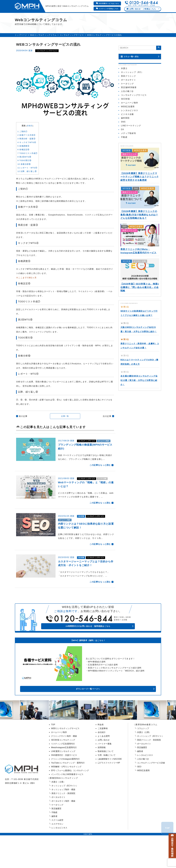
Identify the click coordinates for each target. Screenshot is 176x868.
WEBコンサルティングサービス (65, 755)
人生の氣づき (127, 104)
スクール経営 (57, 846)
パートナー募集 (105, 770)
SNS (123, 135)
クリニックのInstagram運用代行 (65, 785)
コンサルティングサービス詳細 (151, 789)
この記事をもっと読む (100, 482)
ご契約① (22, 144)
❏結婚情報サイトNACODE (110, 785)
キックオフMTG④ (27, 155)
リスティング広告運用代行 (63, 770)
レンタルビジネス (130, 123)
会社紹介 (122, 17)
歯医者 (54, 843)
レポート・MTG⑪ (27, 181)
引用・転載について (107, 781)
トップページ (21, 48)
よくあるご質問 (139, 17)
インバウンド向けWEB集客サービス (67, 801)
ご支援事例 (107, 17)
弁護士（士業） (58, 808)
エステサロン (57, 850)
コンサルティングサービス (72, 48)
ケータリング (127, 97)
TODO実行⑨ (24, 173)
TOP (53, 751)
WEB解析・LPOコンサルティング (66, 793)
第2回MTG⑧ (24, 170)
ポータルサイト (128, 93)
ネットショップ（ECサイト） (65, 812)
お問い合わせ (104, 766)
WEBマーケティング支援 (73, 17)
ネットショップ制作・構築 (63, 816)
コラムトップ (143, 755)
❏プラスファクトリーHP (109, 789)
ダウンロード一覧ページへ (114, 715)
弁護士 (124, 81)
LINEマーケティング (131, 138)
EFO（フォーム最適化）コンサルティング (70, 797)
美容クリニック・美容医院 (63, 820)
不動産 (124, 150)
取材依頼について (106, 778)
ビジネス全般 (65, 499)
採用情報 (102, 774)
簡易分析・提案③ (26, 152)
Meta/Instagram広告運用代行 (64, 774)
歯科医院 (125, 131)
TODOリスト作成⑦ (27, 166)
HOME (21, 17)
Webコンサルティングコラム (43, 48)
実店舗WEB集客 (129, 100)
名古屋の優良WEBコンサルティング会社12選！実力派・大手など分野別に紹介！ (140, 402)
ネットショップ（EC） (132, 85)
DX (123, 142)
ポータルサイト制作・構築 (63, 827)
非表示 (30, 139)
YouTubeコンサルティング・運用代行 (68, 789)
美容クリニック (128, 89)
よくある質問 (104, 762)
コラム (155, 17)
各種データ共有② (26, 148)
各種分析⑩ (24, 177)
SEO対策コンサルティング (63, 766)
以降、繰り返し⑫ (27, 184)
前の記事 (23, 429)
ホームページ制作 (67, 458)
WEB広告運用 (128, 119)
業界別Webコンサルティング (43, 17)
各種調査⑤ (23, 159)
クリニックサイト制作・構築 (64, 762)
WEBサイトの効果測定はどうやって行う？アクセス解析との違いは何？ (139, 328)
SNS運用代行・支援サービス (64, 781)
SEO (139, 793)
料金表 (93, 17)
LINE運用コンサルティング (63, 778)
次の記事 (107, 429)
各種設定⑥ (23, 163)
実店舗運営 (56, 835)
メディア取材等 (128, 146)
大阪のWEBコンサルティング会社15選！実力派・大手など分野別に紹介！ (140, 349)
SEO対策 (82, 537)
